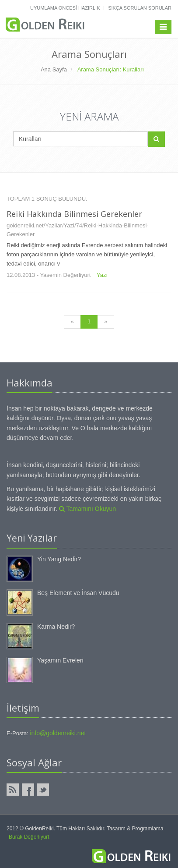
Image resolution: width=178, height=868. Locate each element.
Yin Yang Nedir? (59, 559)
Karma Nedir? (56, 627)
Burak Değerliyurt (29, 837)
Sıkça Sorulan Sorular (140, 8)
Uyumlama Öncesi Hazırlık (65, 8)
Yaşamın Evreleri (60, 660)
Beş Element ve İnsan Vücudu (78, 593)
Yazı (102, 275)
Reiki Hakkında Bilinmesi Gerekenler (74, 214)
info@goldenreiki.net (58, 733)
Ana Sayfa (54, 69)
